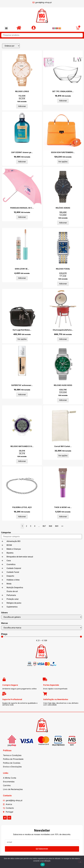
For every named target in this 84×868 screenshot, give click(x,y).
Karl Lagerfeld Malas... (22, 330)
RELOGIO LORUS (22, 91)
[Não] (80, 862)
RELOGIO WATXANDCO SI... (22, 446)
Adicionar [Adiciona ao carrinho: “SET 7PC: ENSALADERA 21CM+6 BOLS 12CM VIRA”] (63, 101)
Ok (43, 865)
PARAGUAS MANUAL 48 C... (22, 208)
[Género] (42, 617)
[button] (6, 28)
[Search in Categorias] (42, 537)
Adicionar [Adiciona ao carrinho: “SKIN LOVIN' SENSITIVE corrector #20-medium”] (22, 278)
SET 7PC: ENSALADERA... (63, 91)
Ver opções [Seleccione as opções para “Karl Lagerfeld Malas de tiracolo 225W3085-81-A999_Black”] (22, 339)
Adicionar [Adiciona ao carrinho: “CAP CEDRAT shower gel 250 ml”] (22, 162)
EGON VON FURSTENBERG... (63, 152)
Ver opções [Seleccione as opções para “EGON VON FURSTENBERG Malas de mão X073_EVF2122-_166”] (63, 162)
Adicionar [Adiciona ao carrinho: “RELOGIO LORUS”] (22, 106)
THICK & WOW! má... (63, 507)
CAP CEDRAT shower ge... (22, 152)
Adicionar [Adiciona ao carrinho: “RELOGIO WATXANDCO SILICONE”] (22, 461)
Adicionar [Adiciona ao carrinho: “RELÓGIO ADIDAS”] (63, 223)
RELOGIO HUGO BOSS (63, 385)
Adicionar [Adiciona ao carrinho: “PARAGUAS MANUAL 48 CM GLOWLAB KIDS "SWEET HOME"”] (22, 217)
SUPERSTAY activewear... (22, 385)
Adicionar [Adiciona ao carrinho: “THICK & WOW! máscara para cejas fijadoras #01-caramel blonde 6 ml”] (63, 517)
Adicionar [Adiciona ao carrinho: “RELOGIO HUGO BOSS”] (63, 400)
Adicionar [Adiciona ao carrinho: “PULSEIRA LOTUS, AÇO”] (22, 517)
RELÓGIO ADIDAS (63, 208)
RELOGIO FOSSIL (63, 269)
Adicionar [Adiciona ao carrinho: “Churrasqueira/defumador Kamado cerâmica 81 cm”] (63, 339)
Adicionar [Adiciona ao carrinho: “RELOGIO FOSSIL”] (63, 284)
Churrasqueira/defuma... (63, 330)
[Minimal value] (42, 637)
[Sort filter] (11, 46)
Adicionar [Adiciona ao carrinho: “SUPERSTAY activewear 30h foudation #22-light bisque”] (22, 395)
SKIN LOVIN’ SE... (22, 269)
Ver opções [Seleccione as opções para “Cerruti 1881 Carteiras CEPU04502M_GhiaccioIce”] (63, 456)
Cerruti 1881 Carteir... (63, 446)
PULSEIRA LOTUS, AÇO (22, 507)
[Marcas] (42, 628)
